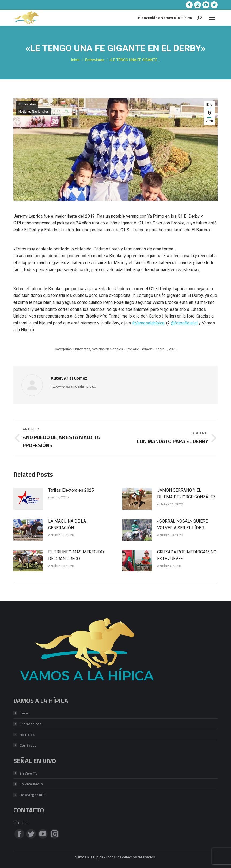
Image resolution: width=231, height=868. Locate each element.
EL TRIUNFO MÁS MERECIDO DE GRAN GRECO (76, 555)
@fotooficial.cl (184, 323)
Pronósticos (31, 724)
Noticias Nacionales (34, 112)
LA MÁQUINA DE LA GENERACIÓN (67, 525)
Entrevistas (27, 104)
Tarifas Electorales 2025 (71, 490)
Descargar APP (33, 795)
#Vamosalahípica (148, 323)
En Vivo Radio (31, 784)
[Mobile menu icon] (212, 18)
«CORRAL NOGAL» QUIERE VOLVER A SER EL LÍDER (182, 525)
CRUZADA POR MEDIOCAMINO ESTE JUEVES (187, 555)
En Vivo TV (29, 773)
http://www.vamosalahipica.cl (74, 386)
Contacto (28, 745)
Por (139, 349)
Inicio (24, 713)
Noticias (27, 735)
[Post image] (28, 499)
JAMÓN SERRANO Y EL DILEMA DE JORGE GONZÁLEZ (186, 494)
